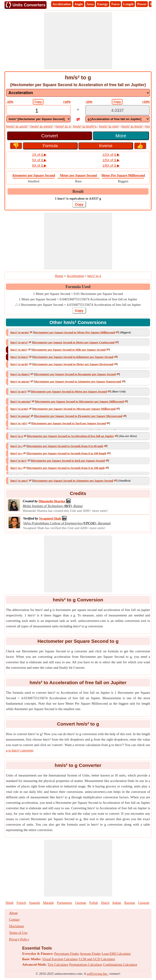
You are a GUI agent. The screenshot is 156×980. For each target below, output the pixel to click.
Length (129, 4)
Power (142, 4)
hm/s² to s (16, 446)
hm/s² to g (63, 126)
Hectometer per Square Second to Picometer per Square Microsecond (79, 416)
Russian (130, 903)
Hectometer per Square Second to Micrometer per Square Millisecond (80, 401)
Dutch (105, 903)
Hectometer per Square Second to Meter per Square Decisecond (73, 364)
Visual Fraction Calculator (60, 959)
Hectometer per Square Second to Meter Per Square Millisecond (74, 332)
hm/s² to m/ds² (19, 364)
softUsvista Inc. (97, 974)
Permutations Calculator (86, 965)
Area (90, 4)
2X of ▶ (40, 155)
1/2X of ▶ (111, 155)
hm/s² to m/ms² (20, 332)
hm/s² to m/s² (109, 126)
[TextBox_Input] (38, 111)
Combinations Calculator (120, 965)
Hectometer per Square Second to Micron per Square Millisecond (75, 409)
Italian (117, 903)
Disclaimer (17, 926)
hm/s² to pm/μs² (20, 416)
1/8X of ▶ (111, 165)
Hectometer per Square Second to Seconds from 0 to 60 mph (65, 446)
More (121, 136)
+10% (67, 102)
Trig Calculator (58, 965)
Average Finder (90, 954)
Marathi (48, 903)
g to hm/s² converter (20, 750)
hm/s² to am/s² (19, 481)
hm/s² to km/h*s (85, 126)
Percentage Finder (67, 954)
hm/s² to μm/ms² (21, 401)
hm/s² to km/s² (132, 126)
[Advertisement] (78, 41)
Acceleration (62, 4)
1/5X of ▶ (111, 160)
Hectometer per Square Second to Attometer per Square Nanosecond (78, 381)
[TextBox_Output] (118, 111)
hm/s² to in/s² (19, 461)
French (21, 903)
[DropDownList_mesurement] (78, 93)
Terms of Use (18, 933)
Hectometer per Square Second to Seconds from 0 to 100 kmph (67, 453)
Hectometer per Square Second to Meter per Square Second (69, 391)
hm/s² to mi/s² (19, 350)
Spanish (35, 903)
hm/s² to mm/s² (42, 126)
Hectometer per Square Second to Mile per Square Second (69, 350)
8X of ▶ (40, 165)
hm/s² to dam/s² (20, 374)
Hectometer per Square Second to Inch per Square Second (68, 461)
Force (115, 4)
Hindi (10, 903)
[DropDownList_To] (118, 119)
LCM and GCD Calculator (97, 959)
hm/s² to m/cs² (19, 342)
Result (78, 191)
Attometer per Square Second (34, 175)
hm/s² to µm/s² (17, 126)
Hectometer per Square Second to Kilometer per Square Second (73, 357)
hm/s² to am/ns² (20, 381)
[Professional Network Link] (52, 501)
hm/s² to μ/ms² (19, 409)
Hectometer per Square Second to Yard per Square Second (69, 423)
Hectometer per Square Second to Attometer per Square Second (73, 481)
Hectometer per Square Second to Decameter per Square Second (75, 374)
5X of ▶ (40, 160)
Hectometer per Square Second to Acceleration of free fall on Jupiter (71, 436)
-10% (10, 102)
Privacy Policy (19, 939)
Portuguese (65, 903)
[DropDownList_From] (38, 119)
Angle (79, 4)
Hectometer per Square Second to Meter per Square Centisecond (74, 342)
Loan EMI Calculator (116, 954)
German (81, 903)
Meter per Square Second (78, 175)
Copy (38, 102)
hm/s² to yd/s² (19, 423)
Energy (103, 4)
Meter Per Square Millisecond (123, 175)
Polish (94, 903)
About (13, 913)
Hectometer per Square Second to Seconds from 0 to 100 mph (66, 468)
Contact (14, 920)
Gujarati (144, 903)
